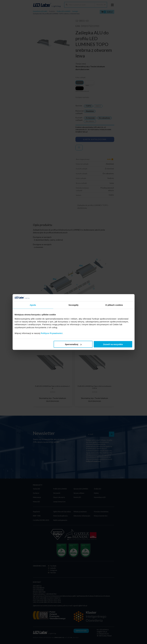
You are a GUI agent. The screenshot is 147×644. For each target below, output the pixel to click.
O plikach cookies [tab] (114, 305)
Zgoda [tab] (33, 305)
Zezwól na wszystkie (113, 344)
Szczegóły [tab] (73, 305)
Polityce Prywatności (52, 333)
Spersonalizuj (73, 344)
